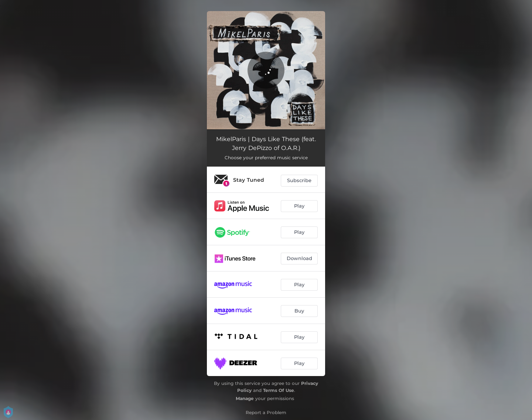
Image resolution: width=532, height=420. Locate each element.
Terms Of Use (279, 390)
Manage (245, 398)
